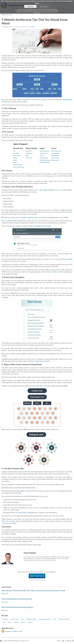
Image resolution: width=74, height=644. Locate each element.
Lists (29, 27)
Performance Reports (64, 619)
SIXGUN (54, 557)
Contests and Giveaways (45, 619)
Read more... (5, 594)
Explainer (30, 622)
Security (23, 622)
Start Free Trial (37, 576)
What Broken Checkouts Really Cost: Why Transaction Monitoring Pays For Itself (33, 590)
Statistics (16, 622)
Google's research (66, 210)
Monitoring (6, 619)
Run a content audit (12, 521)
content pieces (23, 512)
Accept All (30, 6)
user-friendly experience (47, 190)
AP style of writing (66, 259)
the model (36, 386)
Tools (22, 619)
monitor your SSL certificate (61, 272)
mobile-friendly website (14, 221)
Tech (55, 619)
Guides (33, 27)
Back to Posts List (8, 15)
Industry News (15, 619)
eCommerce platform (19, 491)
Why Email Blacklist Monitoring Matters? (18, 607)
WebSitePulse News (31, 619)
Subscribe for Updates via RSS (14, 631)
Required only (44, 6)
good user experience (43, 361)
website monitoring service (29, 217)
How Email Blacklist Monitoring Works (17, 599)
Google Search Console (43, 226)
